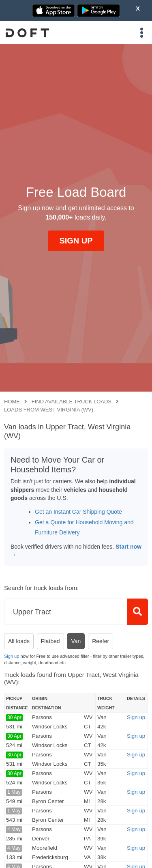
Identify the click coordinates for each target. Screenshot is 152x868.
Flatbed (50, 641)
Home (12, 402)
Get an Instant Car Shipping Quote (78, 512)
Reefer (101, 641)
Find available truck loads (72, 402)
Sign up (12, 656)
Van (76, 641)
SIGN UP (76, 241)
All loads (19, 641)
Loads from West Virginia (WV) (49, 410)
